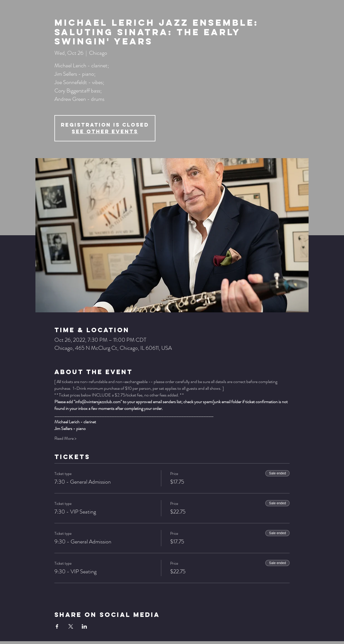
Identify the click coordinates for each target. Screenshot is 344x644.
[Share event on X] (71, 626)
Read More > (65, 438)
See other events (105, 131)
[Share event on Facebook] (57, 626)
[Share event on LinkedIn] (84, 626)
